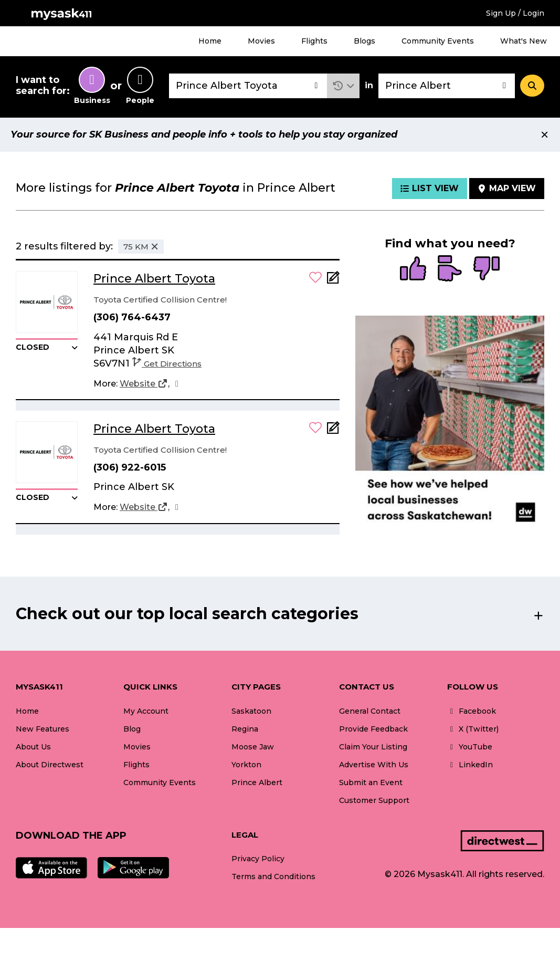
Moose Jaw (253, 747)
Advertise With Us (374, 765)
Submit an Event (371, 782)
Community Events (438, 41)
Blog (132, 729)
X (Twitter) (473, 729)
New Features (43, 729)
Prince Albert (257, 782)
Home (210, 41)
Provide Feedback (373, 729)
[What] (248, 86)
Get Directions (167, 364)
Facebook (472, 711)
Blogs (364, 41)
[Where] (447, 86)
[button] (344, 86)
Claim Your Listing (373, 747)
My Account (146, 711)
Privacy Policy (258, 859)
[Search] (532, 86)
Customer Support (374, 800)
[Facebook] (177, 384)
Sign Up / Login (515, 13)
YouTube (470, 747)
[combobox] (248, 86)
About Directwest (50, 765)
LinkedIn (470, 765)
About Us (33, 747)
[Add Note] (333, 281)
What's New (524, 41)
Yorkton (246, 765)
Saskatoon (251, 711)
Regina (245, 729)
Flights (314, 41)
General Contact (370, 711)
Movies (261, 41)
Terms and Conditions (273, 876)
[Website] (144, 384)
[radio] (413, 269)
